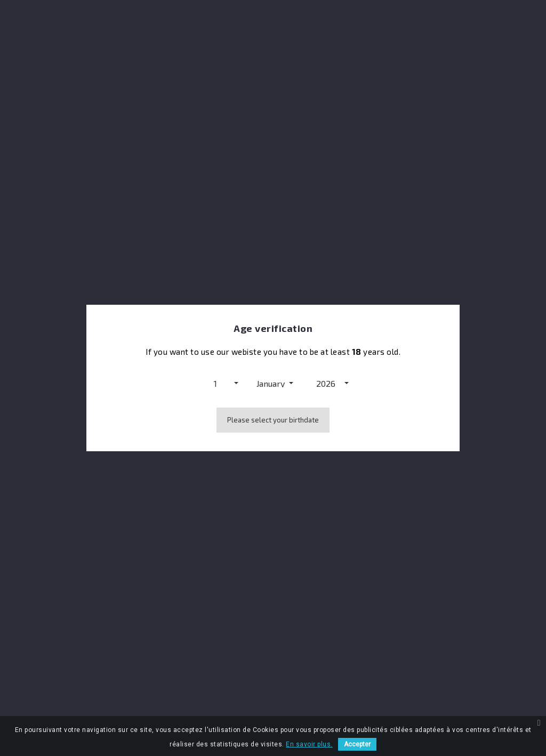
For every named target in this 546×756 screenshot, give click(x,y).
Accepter (357, 744)
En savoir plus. (309, 744)
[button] (218, 383)
